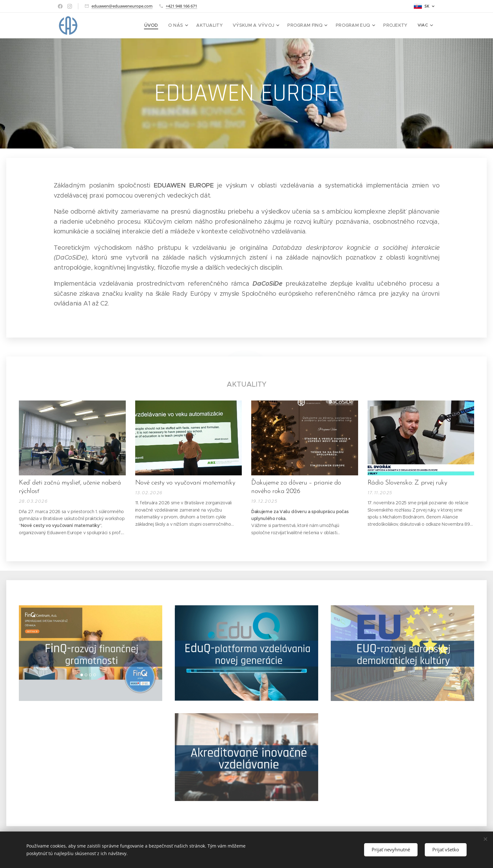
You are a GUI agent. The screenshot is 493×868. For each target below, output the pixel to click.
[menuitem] (118, 25)
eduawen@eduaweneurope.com (122, 6)
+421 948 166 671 (181, 6)
